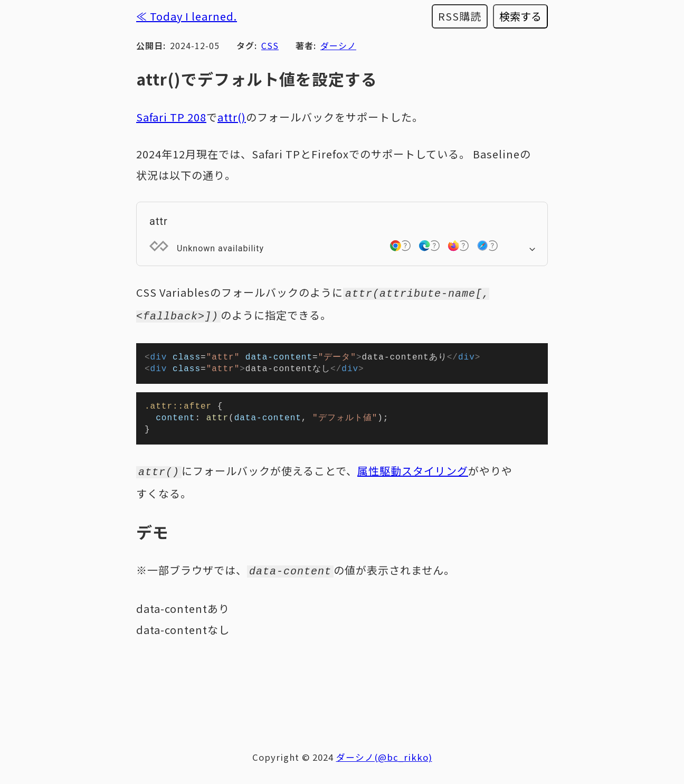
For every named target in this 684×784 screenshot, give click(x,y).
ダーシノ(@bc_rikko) (384, 758)
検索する (520, 16)
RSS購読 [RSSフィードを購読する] (460, 16)
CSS (270, 45)
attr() (232, 117)
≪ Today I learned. (187, 16)
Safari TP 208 (171, 117)
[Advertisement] (342, 686)
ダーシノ (338, 45)
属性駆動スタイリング (413, 474)
